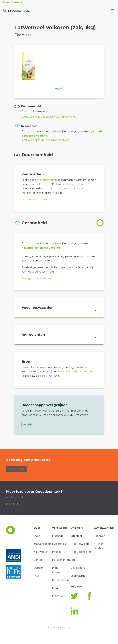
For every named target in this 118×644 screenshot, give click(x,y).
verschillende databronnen (75, 372)
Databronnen (60, 580)
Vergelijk (59, 88)
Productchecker (17, 11)
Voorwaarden (79, 576)
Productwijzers (80, 544)
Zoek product (17, 469)
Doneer (38, 568)
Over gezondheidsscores (37, 278)
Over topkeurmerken (35, 200)
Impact (56, 552)
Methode (58, 536)
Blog (55, 588)
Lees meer (13, 504)
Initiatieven (59, 596)
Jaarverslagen (42, 544)
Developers (78, 568)
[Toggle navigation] (112, 11)
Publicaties (59, 544)
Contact (39, 560)
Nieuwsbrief (41, 552)
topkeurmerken (47, 180)
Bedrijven (99, 536)
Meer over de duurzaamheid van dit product (48, 117)
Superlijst (76, 536)
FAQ (36, 576)
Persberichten (61, 560)
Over (37, 536)
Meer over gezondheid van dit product (45, 140)
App (73, 560)
